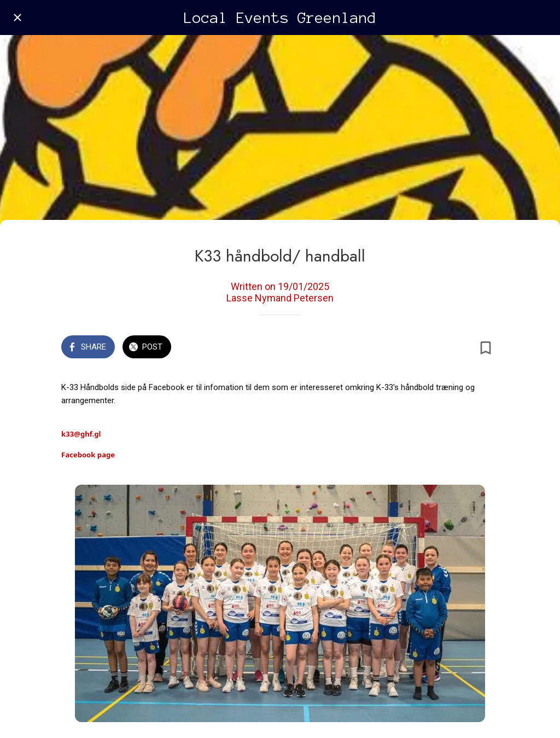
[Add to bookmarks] (486, 348)
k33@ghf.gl (81, 434)
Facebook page (88, 455)
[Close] (17, 18)
